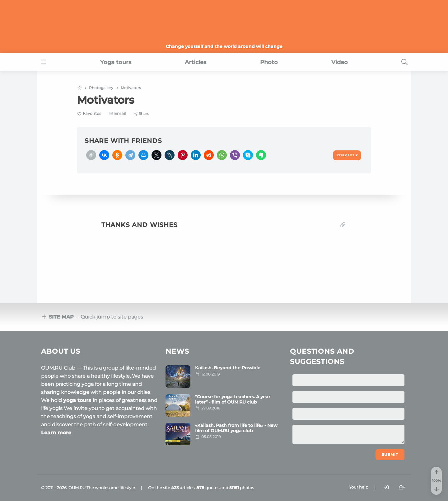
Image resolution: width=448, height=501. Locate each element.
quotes (208, 488)
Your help (359, 487)
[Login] (386, 487)
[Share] (142, 113)
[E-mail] (118, 113)
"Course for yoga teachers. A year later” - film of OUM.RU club (233, 399)
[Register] (402, 487)
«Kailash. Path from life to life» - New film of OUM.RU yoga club (236, 428)
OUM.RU (77, 488)
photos (242, 488)
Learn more (56, 433)
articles (183, 488)
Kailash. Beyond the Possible (228, 368)
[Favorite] (89, 113)
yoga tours (78, 400)
